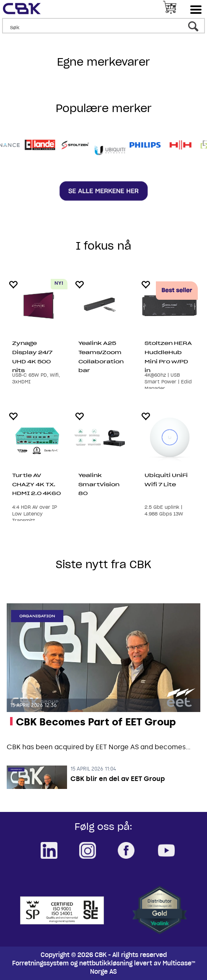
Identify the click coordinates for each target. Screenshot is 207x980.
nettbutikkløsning (106, 963)
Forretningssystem (40, 963)
